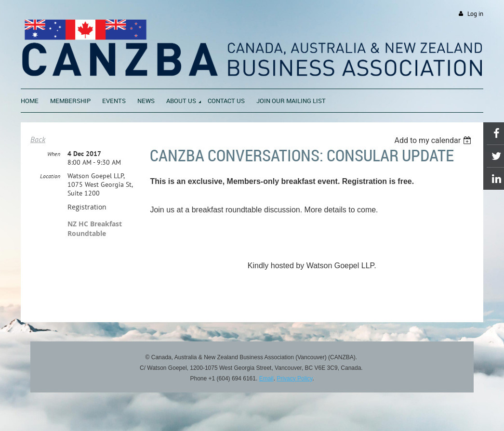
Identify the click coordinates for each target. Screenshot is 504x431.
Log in (475, 14)
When (54, 154)
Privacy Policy (294, 379)
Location (50, 176)
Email (266, 379)
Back (38, 139)
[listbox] (434, 140)
